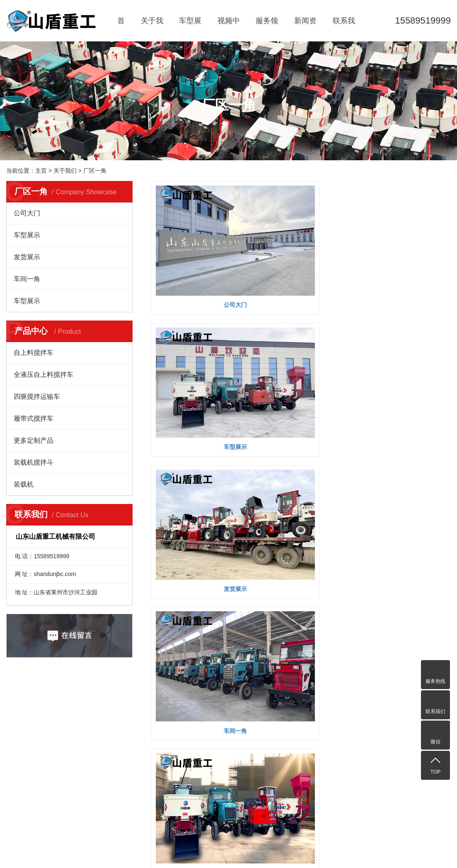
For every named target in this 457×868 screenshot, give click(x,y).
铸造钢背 (324, 795)
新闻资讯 (305, 29)
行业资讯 (182, 729)
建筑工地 (141, 740)
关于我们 (152, 29)
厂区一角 (95, 171)
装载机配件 (293, 795)
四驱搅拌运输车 (37, 397)
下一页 (405, 466)
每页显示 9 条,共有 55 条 (197, 466)
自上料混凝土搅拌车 (109, 769)
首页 (121, 29)
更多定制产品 (34, 440)
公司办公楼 (301, 434)
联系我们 (344, 29)
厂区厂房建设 (147, 752)
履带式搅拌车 (34, 418)
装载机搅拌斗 (34, 462)
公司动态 (182, 717)
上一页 (272, 466)
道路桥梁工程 (147, 764)
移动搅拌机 (103, 729)
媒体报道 (182, 740)
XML (247, 744)
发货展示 (27, 257)
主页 (41, 171)
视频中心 (229, 29)
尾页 (431, 466)
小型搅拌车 (103, 740)
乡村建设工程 (147, 717)
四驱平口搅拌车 (109, 798)
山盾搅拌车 (103, 717)
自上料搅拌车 (34, 353)
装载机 (24, 484)
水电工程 (141, 729)
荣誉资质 (18, 740)
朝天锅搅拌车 (106, 752)
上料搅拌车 (103, 787)
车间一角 (27, 279)
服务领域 (267, 29)
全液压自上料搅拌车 (44, 375)
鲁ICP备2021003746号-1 (195, 852)
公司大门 (27, 213)
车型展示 (190, 29)
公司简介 (18, 717)
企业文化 (18, 729)
